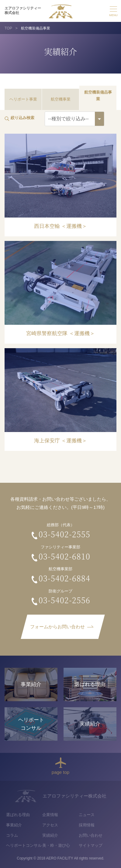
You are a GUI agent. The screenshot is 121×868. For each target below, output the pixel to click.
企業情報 (50, 815)
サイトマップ (91, 845)
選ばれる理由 (18, 815)
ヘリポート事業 (23, 99)
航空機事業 (61, 99)
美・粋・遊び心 (56, 845)
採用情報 (87, 825)
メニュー (113, 11)
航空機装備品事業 (98, 95)
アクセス (50, 825)
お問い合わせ (91, 835)
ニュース (87, 815)
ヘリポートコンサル (24, 845)
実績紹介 (50, 835)
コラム (12, 835)
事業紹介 (14, 825)
